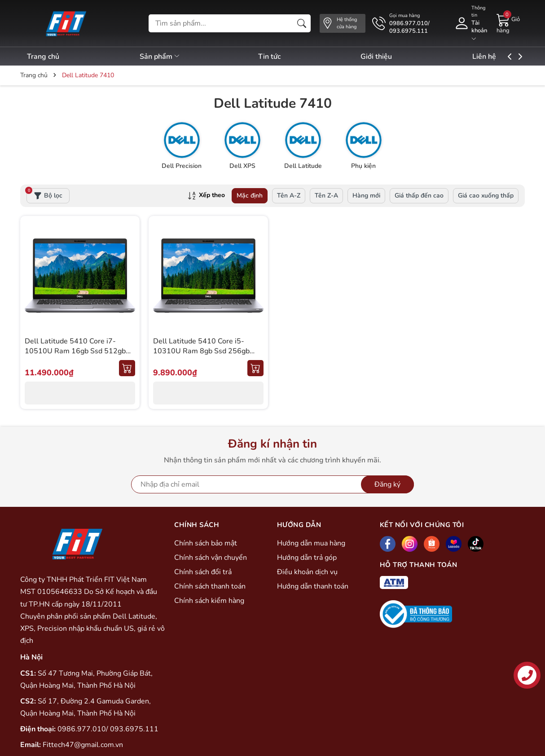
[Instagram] (410, 544)
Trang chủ (43, 57)
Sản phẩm (165, 57)
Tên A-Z (289, 196)
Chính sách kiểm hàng (209, 601)
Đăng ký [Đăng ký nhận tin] (387, 484)
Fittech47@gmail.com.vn (83, 745)
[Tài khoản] (471, 23)
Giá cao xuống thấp (486, 196)
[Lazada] (454, 544)
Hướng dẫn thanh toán (313, 586)
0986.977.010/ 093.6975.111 (108, 729)
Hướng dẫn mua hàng (311, 543)
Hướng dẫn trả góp (307, 558)
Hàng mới (366, 196)
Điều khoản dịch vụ (307, 572)
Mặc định (250, 196)
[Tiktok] (476, 544)
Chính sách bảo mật (206, 543)
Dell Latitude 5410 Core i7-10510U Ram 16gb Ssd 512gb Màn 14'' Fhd (75, 351)
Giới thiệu (393, 57)
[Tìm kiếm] (302, 23)
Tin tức (280, 57)
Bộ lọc (44, 194)
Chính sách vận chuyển (211, 558)
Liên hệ (506, 57)
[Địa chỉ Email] (272, 484)
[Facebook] (388, 544)
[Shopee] (432, 544)
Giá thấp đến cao (419, 196)
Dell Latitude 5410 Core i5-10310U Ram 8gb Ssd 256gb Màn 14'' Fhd (201, 351)
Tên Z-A (326, 196)
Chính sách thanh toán (210, 586)
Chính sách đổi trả (203, 572)
